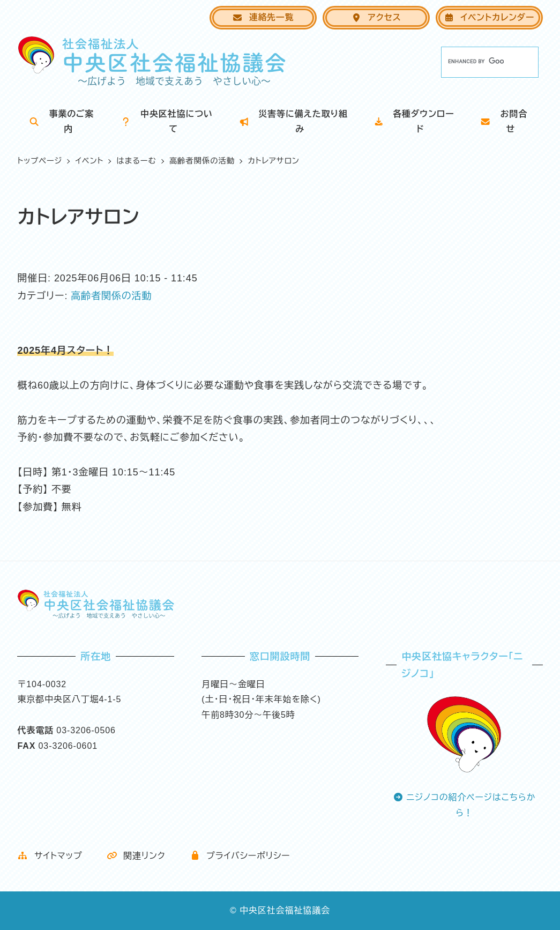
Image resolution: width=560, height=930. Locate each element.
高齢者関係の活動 (111, 296)
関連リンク (136, 856)
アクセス (376, 17)
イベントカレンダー (489, 17)
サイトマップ (50, 856)
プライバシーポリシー (240, 856)
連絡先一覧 (263, 17)
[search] (476, 62)
